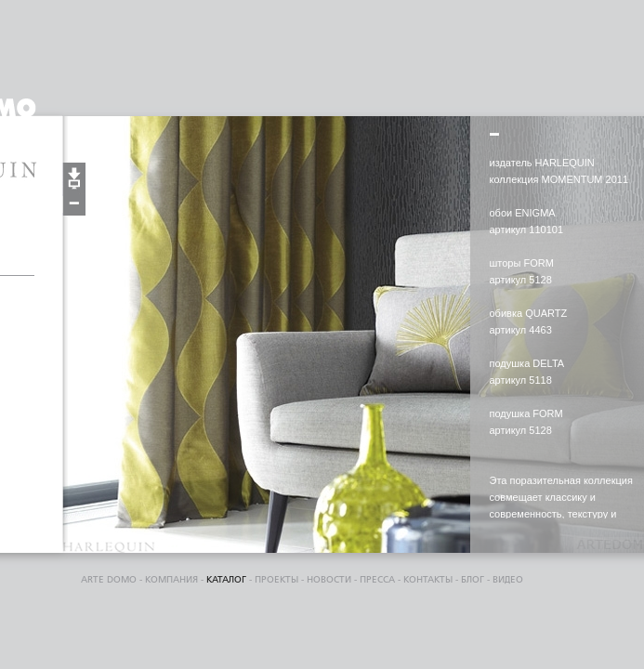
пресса (377, 580)
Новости (329, 580)
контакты (428, 580)
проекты (276, 580)
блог (473, 580)
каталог (226, 580)
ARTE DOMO (109, 580)
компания (171, 580)
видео (508, 580)
